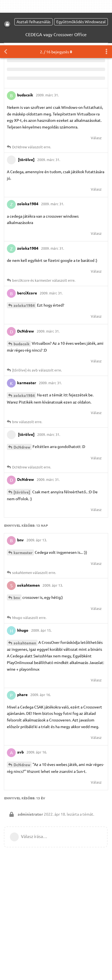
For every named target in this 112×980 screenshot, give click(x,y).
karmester (23, 507)
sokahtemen (25, 597)
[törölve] (22, 447)
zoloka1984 (24, 260)
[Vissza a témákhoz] (6, 6)
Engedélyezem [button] (25, 970)
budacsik (22, 298)
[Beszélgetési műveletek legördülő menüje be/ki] (106, 6)
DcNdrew (22, 402)
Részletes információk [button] (63, 956)
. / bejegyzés (56, 6)
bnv (17, 552)
